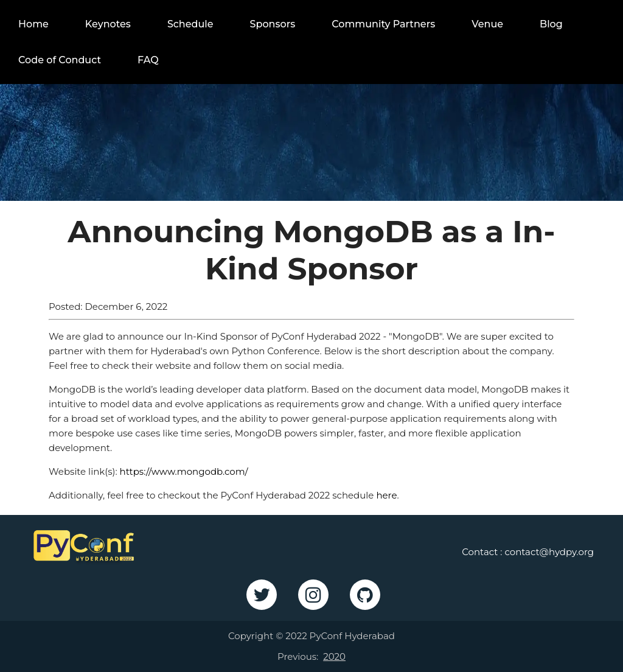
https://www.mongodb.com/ (184, 471)
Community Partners (383, 24)
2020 (334, 656)
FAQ (148, 60)
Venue (487, 24)
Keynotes (108, 24)
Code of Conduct (60, 60)
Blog (551, 24)
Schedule (190, 24)
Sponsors (273, 24)
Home (33, 24)
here (386, 495)
